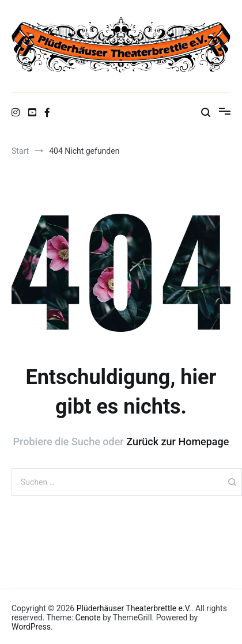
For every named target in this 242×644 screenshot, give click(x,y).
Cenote (88, 618)
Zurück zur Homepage (177, 442)
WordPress (31, 627)
